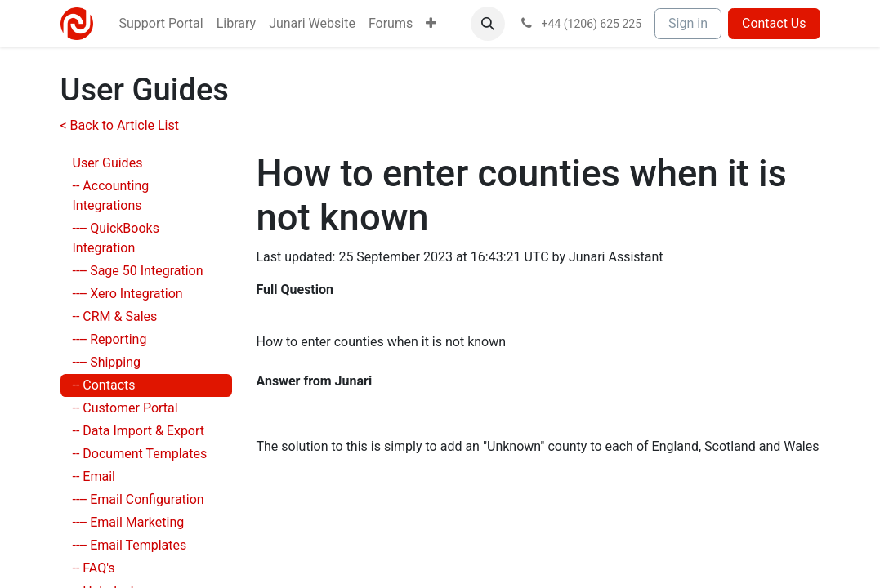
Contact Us (774, 23)
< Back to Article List (120, 125)
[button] (488, 24)
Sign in (688, 23)
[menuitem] (161, 24)
